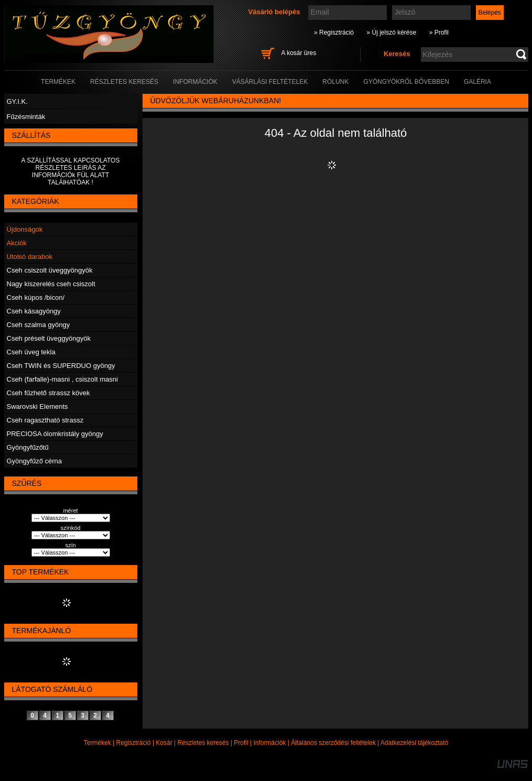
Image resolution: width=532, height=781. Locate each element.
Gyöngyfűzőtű (28, 447)
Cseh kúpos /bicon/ (36, 297)
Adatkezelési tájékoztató (414, 743)
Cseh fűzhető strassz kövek (48, 393)
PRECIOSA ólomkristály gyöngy (55, 434)
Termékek (97, 743)
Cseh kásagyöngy (34, 311)
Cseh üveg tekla (31, 352)
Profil (241, 743)
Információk (269, 743)
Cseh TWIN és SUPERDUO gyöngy (61, 366)
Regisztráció (134, 743)
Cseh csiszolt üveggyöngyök (50, 270)
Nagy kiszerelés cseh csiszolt (51, 284)
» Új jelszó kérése (391, 32)
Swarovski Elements (37, 406)
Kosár (164, 743)
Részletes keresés (203, 743)
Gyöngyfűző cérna (35, 461)
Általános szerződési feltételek (333, 743)
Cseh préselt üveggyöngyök (49, 338)
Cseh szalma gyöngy (39, 325)
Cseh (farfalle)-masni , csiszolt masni (62, 379)
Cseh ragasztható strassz (45, 420)
